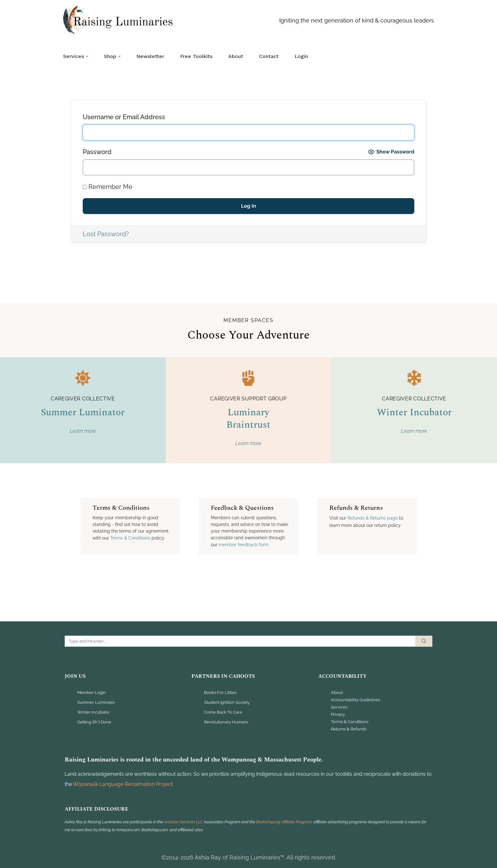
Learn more (83, 431)
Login (301, 56)
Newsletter (150, 56)
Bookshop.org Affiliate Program (284, 822)
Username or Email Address (124, 117)
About (236, 56)
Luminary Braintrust (248, 419)
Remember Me (108, 187)
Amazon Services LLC (184, 822)
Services (74, 56)
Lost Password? (106, 234)
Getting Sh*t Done (94, 722)
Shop (110, 56)
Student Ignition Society (227, 703)
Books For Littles (220, 693)
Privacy (338, 715)
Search (424, 641)
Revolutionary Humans (226, 722)
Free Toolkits (196, 56)
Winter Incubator (414, 412)
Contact (269, 56)
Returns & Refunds (349, 729)
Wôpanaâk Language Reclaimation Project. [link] (123, 784)
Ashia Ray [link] (208, 857)
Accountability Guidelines (355, 700)
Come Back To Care (223, 713)
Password (97, 152)
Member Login (92, 693)
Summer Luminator (83, 412)
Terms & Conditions (350, 722)
